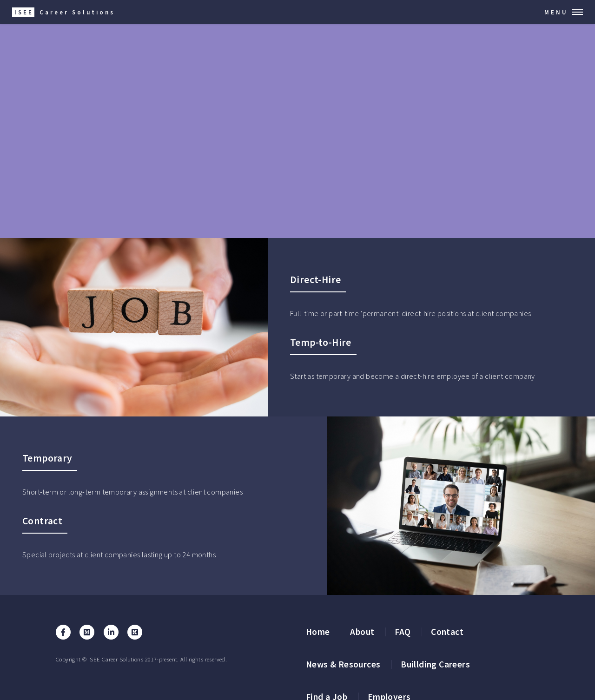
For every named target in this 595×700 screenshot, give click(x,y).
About (362, 632)
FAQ (403, 632)
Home (318, 632)
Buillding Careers (435, 664)
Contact (447, 632)
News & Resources (343, 664)
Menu (556, 12)
